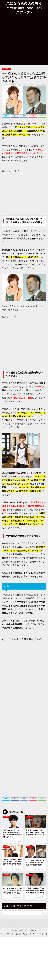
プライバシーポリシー (19, 931)
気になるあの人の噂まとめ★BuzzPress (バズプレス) (24, 8)
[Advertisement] (24, 40)
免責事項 (33, 931)
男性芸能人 (6, 69)
